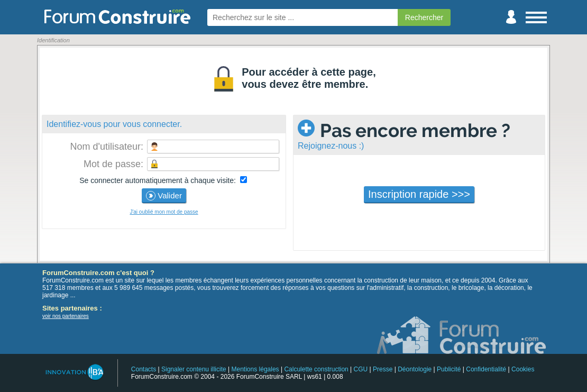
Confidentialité (486, 369)
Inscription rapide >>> (419, 194)
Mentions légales (255, 369)
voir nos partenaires (66, 316)
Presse (383, 369)
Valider (164, 196)
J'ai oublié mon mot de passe (164, 212)
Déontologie (415, 369)
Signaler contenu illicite (194, 369)
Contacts (144, 369)
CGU (361, 369)
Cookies (523, 369)
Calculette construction (316, 369)
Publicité (449, 369)
